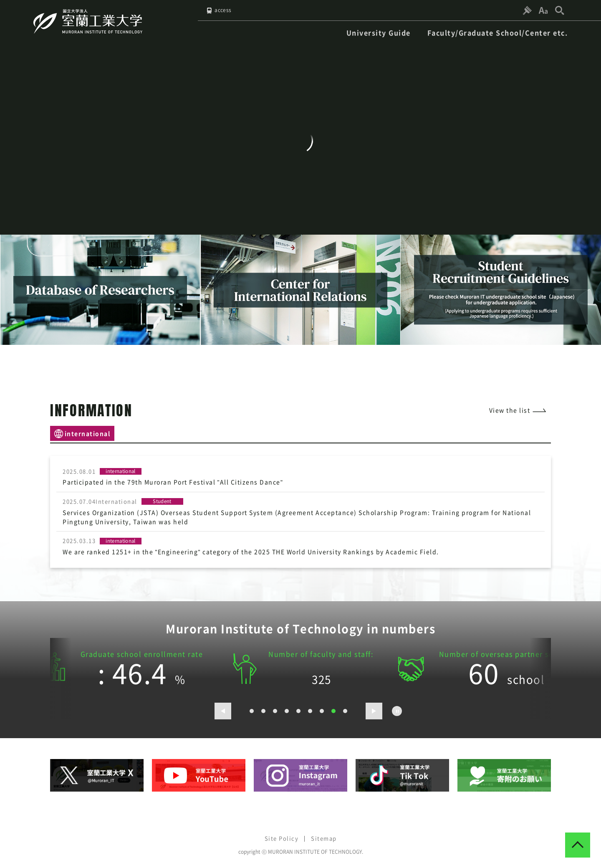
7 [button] (322, 711)
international (88, 433)
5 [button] (298, 711)
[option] (100, 290)
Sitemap (324, 838)
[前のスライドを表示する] (223, 711)
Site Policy (282, 838)
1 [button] (252, 711)
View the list (510, 410)
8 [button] (333, 711)
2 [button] (263, 711)
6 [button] (310, 711)
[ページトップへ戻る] (578, 845)
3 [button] (275, 711)
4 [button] (287, 711)
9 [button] (345, 711)
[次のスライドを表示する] (374, 711)
